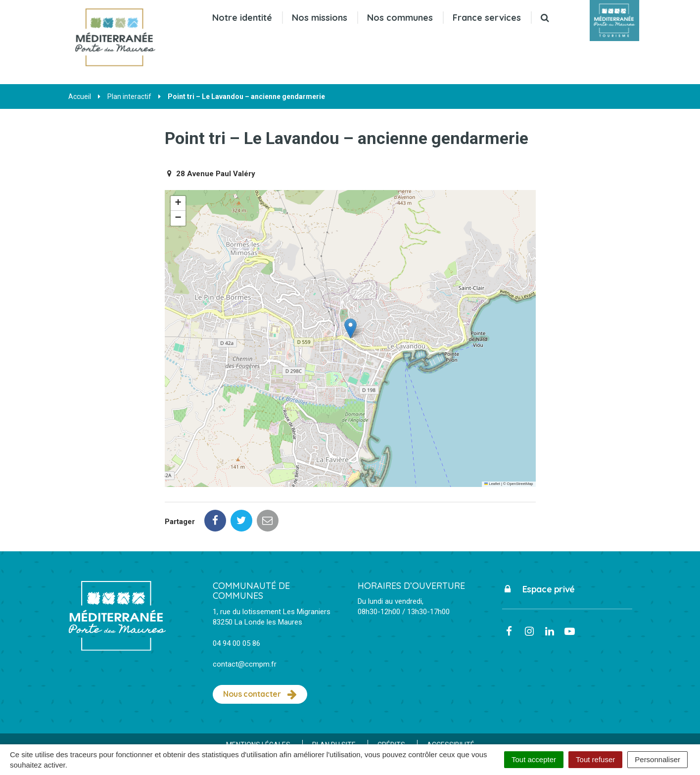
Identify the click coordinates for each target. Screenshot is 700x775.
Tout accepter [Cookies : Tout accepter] (534, 759)
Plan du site (334, 701)
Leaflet (492, 484)
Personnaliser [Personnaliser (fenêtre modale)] (657, 759)
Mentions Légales (258, 701)
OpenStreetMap (520, 484)
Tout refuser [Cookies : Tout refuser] (595, 759)
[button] (350, 328)
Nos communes (399, 18)
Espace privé (538, 545)
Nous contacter (260, 650)
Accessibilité (451, 701)
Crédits (391, 701)
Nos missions (319, 18)
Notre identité (242, 18)
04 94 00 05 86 (236, 599)
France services (486, 18)
